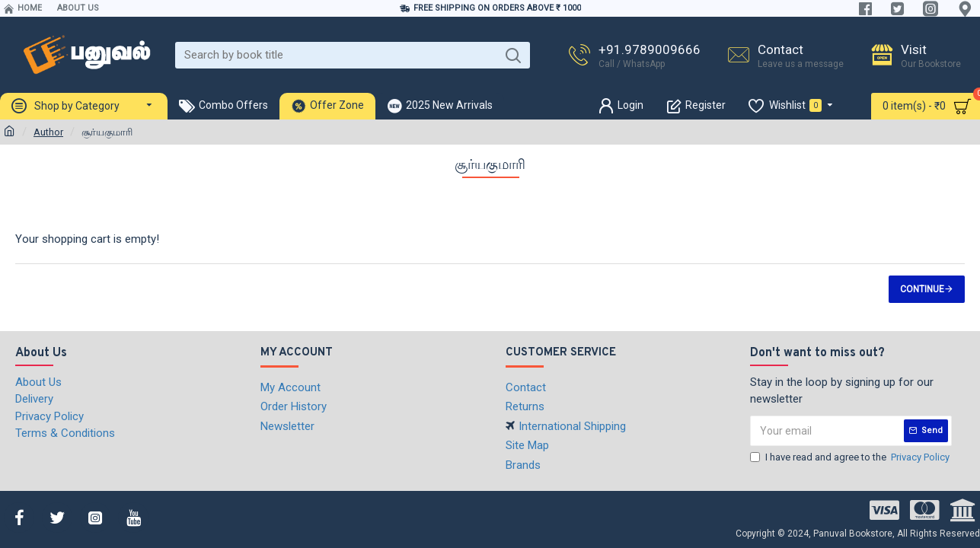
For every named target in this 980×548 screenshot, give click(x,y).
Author (48, 132)
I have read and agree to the (851, 457)
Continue (922, 289)
